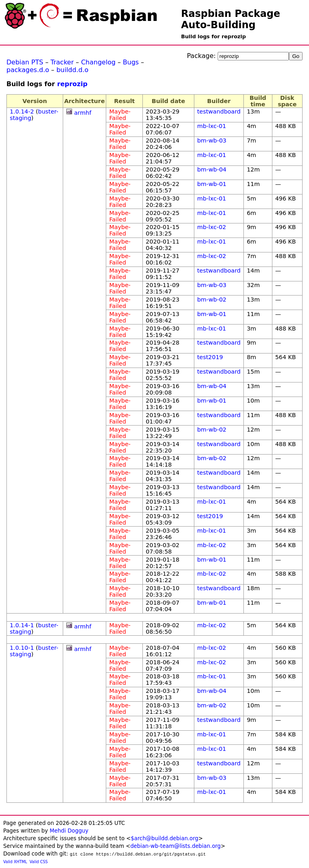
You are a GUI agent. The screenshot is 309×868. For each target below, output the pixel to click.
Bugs (131, 62)
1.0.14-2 (22, 112)
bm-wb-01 (212, 184)
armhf (83, 113)
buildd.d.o (72, 70)
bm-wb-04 (212, 169)
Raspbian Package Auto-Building (231, 19)
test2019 (210, 357)
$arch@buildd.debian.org (165, 838)
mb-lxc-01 (212, 126)
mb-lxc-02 (212, 227)
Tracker (62, 62)
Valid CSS (39, 862)
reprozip (72, 84)
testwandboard (219, 112)
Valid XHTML (15, 862)
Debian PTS (25, 62)
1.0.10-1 (22, 648)
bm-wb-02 (212, 300)
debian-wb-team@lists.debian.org (176, 846)
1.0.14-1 (22, 625)
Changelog (98, 62)
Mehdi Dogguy (69, 831)
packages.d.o (28, 70)
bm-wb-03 (212, 141)
